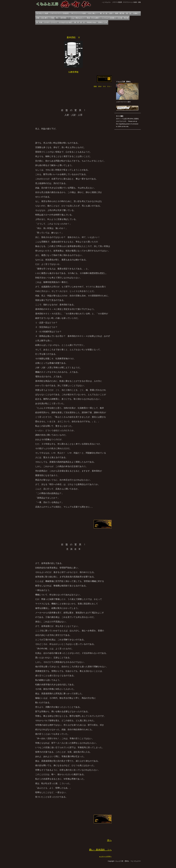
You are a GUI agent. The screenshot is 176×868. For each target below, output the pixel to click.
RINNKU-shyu (91, 22)
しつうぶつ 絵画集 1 (109, 18)
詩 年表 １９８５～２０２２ (47, 22)
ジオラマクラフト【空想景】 (60, 13)
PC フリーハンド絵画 (79, 13)
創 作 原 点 (80, 22)
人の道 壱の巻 (123, 18)
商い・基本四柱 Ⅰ (63, 18)
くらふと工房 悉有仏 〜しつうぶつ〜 (63, 6)
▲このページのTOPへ (105, 856)
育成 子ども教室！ (93, 18)
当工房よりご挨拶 (42, 13)
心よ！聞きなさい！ (78, 18)
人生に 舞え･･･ (93, 13)
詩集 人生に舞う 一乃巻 (45, 18)
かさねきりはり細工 (66, 22)
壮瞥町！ (136, 13)
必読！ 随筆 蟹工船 (117, 13)
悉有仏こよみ (103, 22)
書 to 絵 (104, 13)
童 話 (129, 13)
